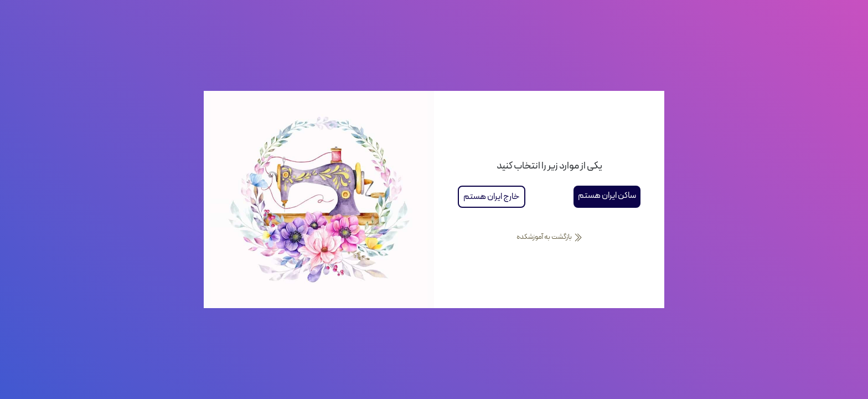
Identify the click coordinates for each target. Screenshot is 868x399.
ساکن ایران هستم (607, 196)
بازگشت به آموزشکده (549, 237)
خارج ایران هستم (492, 197)
